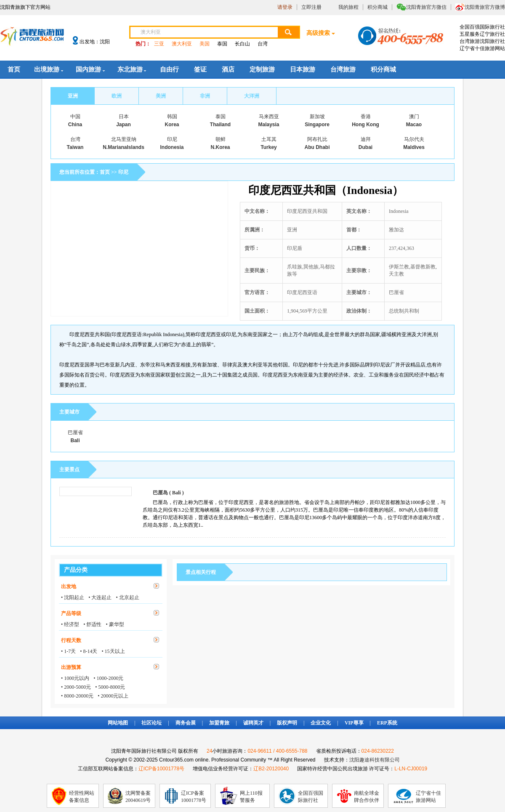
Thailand (220, 125)
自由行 (169, 69)
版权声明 (287, 723)
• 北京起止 (127, 597)
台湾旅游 (343, 69)
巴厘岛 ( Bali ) (168, 493)
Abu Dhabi (317, 147)
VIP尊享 (354, 723)
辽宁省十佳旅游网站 (428, 797)
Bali (75, 440)
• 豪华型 (115, 624)
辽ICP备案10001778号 (194, 797)
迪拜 (366, 139)
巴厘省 (75, 433)
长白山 (242, 44)
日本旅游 (303, 69)
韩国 (172, 117)
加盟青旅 (219, 723)
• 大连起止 (100, 597)
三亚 (159, 44)
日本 (124, 117)
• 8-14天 (89, 651)
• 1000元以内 (75, 678)
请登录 (285, 7)
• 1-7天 (68, 651)
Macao (414, 125)
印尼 (172, 139)
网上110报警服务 (251, 797)
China (75, 125)
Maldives (414, 147)
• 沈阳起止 (73, 597)
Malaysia (268, 125)
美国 (205, 44)
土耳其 (269, 139)
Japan (124, 125)
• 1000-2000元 (108, 678)
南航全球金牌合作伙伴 (367, 797)
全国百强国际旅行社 (311, 797)
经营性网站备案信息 (82, 797)
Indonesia (172, 147)
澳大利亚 (182, 44)
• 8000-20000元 (77, 696)
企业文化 (321, 723)
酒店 (228, 69)
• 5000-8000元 (110, 687)
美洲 (161, 96)
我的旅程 (348, 7)
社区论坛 (151, 723)
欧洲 (117, 96)
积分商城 (377, 7)
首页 (14, 69)
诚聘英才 (253, 723)
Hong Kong (365, 125)
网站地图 (118, 723)
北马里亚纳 (124, 139)
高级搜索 (318, 33)
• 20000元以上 (113, 696)
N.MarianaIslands (124, 147)
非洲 (205, 96)
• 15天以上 (113, 651)
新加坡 (317, 117)
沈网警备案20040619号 (138, 797)
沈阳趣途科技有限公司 (375, 760)
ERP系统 (387, 723)
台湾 (263, 44)
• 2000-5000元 (76, 687)
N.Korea (220, 147)
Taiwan (75, 147)
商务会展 (186, 723)
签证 (200, 69)
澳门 (414, 117)
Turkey (268, 147)
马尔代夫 (414, 139)
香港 (366, 117)
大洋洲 (252, 96)
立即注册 (311, 7)
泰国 (222, 44)
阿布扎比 (317, 139)
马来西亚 (269, 117)
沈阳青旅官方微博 (485, 7)
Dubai (365, 147)
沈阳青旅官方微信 (426, 7)
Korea (172, 125)
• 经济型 (70, 624)
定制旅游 (262, 69)
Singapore (317, 125)
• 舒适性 (92, 624)
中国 (75, 117)
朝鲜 (221, 139)
